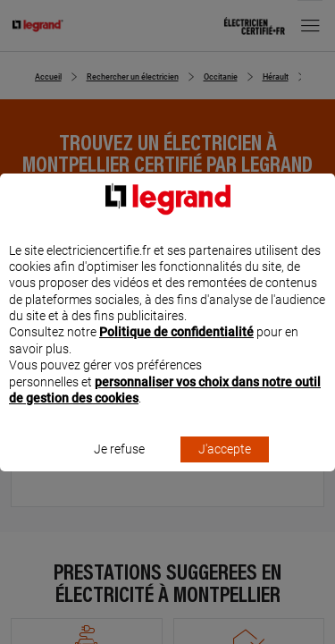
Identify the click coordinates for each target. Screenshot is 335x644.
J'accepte (225, 466)
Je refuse (119, 466)
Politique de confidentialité (176, 349)
